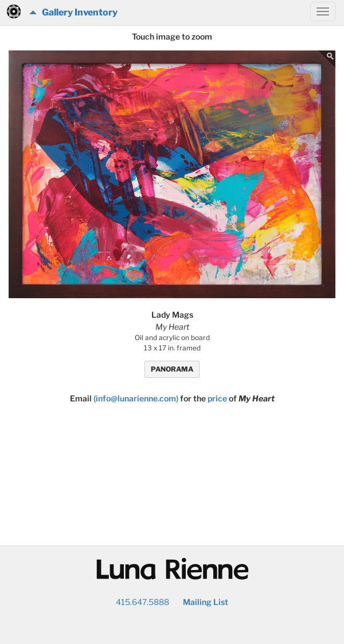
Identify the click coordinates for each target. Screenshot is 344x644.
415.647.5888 (142, 602)
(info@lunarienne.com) (136, 398)
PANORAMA (172, 369)
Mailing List (206, 602)
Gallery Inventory (73, 12)
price (217, 398)
